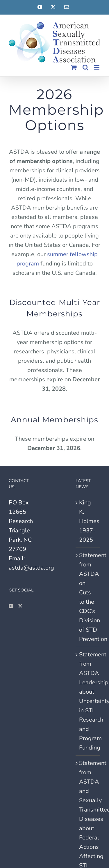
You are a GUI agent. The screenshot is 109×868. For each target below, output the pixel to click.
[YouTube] (11, 606)
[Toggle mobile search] (85, 67)
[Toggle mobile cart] (74, 67)
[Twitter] (20, 606)
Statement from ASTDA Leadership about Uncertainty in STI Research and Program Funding (88, 701)
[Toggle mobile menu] (97, 67)
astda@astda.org (31, 568)
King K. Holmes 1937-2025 (88, 521)
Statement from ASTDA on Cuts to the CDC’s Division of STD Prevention (88, 597)
